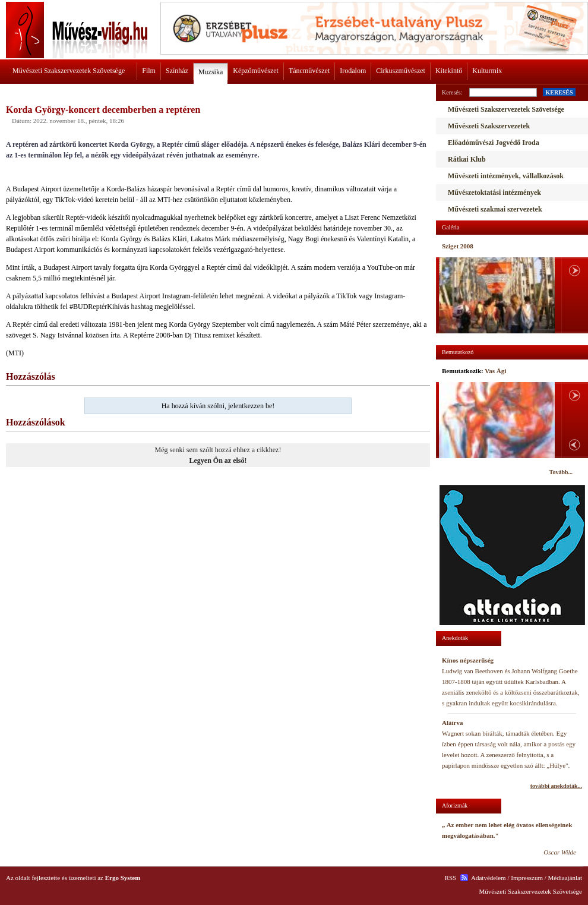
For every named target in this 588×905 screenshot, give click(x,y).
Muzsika (211, 72)
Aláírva (452, 723)
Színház (177, 71)
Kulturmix (487, 71)
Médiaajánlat (565, 878)
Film (149, 71)
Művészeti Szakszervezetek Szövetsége (69, 71)
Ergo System (123, 878)
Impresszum (527, 878)
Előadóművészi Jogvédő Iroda (494, 143)
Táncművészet (309, 71)
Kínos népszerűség (468, 660)
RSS (451, 878)
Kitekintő (449, 71)
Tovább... (561, 472)
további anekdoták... (556, 786)
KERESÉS (559, 92)
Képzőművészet (256, 71)
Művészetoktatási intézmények (494, 193)
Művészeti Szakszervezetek (489, 126)
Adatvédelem (489, 878)
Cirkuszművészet (401, 71)
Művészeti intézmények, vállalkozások (506, 176)
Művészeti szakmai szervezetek (495, 209)
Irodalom (353, 71)
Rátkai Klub (467, 159)
